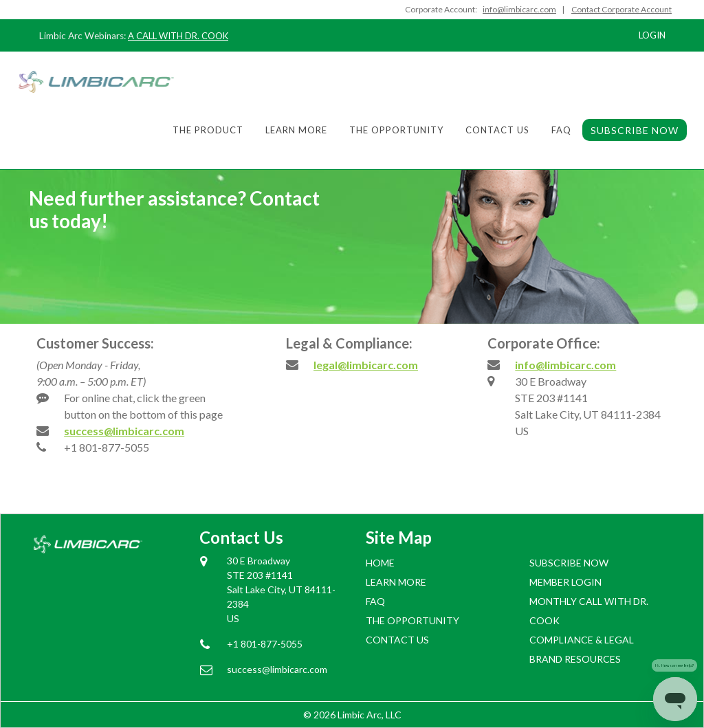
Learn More (296, 130)
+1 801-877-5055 (107, 447)
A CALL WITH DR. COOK (178, 36)
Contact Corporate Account (621, 9)
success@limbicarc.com (124, 431)
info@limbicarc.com (565, 365)
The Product (208, 130)
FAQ (561, 130)
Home (380, 563)
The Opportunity (396, 130)
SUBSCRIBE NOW (635, 130)
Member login (565, 582)
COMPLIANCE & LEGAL (582, 640)
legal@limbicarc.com (366, 365)
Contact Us (497, 130)
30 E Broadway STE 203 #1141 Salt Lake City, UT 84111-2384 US (281, 589)
